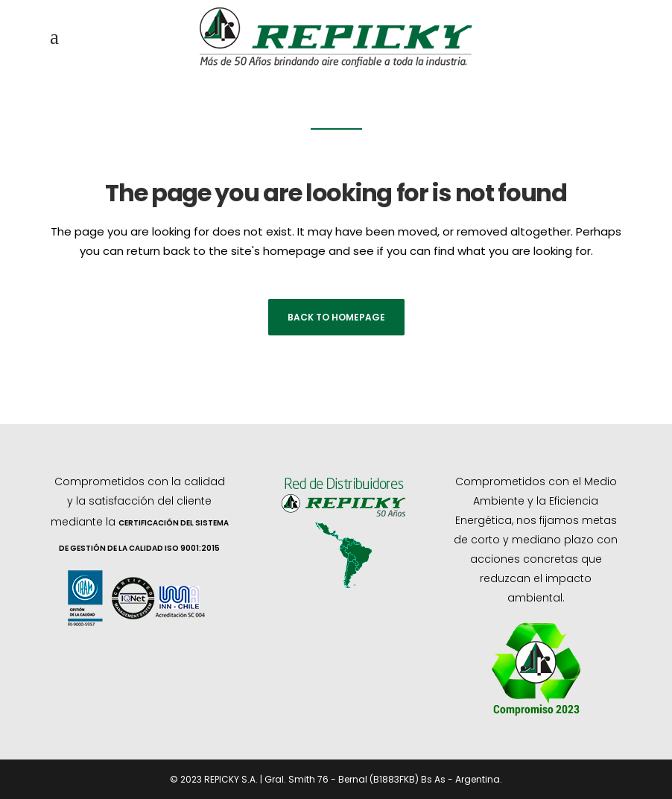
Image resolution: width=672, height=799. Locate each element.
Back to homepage (336, 317)
